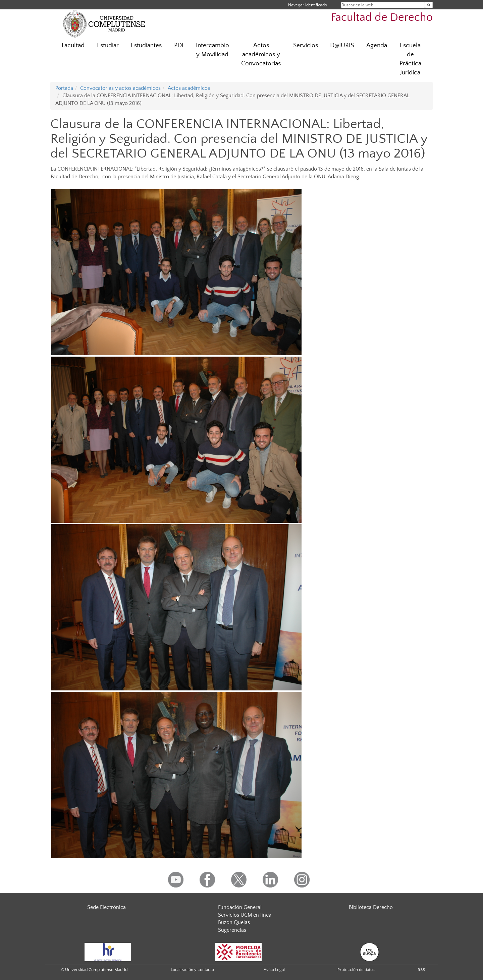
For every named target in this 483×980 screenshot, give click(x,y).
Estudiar (108, 45)
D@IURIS (342, 45)
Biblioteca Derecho (371, 907)
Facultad (73, 45)
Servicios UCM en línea (245, 915)
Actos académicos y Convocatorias (261, 54)
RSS (421, 970)
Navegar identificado (308, 5)
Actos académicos (189, 88)
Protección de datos (356, 970)
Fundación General (240, 907)
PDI (179, 45)
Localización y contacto (192, 970)
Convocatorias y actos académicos (120, 88)
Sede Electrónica (106, 907)
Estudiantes (146, 45)
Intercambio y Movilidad (212, 50)
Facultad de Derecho (382, 18)
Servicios (306, 45)
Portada (64, 88)
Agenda (377, 45)
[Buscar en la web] (429, 5)
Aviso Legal (274, 970)
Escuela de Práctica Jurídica (410, 59)
